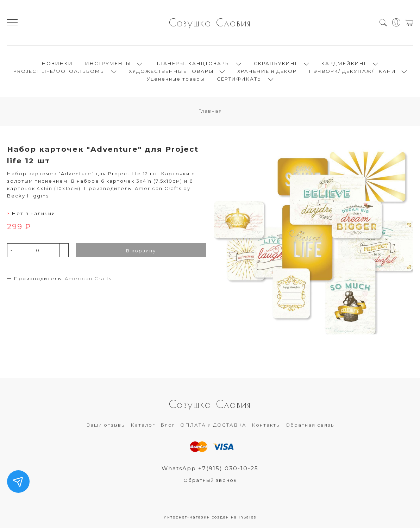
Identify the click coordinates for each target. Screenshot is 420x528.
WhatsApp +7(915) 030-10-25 (210, 468)
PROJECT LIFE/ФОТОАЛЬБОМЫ (59, 71)
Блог (168, 425)
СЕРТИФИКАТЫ (240, 79)
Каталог (143, 425)
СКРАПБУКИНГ (276, 63)
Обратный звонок (210, 480)
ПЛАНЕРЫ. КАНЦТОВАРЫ (193, 63)
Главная (210, 111)
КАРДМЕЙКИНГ (344, 63)
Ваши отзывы (106, 425)
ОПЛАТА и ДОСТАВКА (213, 425)
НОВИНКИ (57, 63)
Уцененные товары (176, 79)
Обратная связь (310, 425)
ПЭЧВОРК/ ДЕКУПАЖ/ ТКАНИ (353, 71)
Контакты (266, 425)
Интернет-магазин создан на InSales (210, 517)
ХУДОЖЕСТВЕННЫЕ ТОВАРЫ (171, 71)
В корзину (141, 251)
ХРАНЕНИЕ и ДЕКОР (267, 71)
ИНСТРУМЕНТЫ (108, 63)
